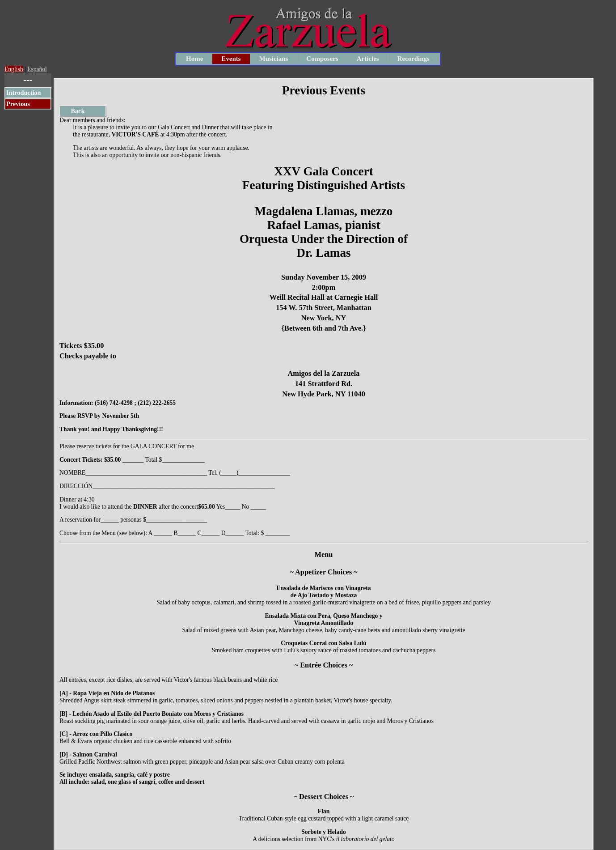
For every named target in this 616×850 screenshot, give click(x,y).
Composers (322, 59)
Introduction (23, 93)
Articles (368, 59)
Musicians (274, 59)
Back (73, 111)
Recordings (413, 59)
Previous (18, 104)
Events (231, 59)
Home (194, 59)
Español (37, 69)
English (14, 69)
